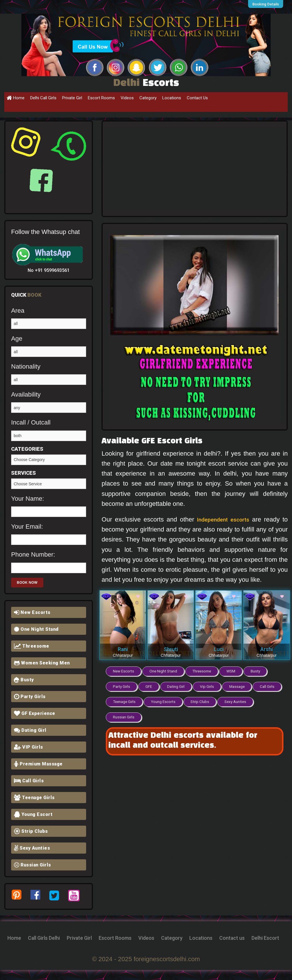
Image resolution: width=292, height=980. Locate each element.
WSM (234, 671)
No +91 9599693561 (49, 270)
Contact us (123, 948)
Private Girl (72, 98)
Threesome (32, 646)
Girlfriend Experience (49, 484)
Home (16, 98)
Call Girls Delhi (66, 938)
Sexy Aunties (32, 848)
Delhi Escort (162, 948)
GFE (150, 685)
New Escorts (32, 612)
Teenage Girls (34, 798)
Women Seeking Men (42, 663)
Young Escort (33, 814)
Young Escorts (195, 700)
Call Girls (29, 781)
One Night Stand (36, 629)
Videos (127, 98)
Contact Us (197, 98)
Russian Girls (33, 865)
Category (148, 98)
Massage (241, 685)
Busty (24, 680)
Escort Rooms (101, 98)
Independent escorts (222, 519)
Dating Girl (30, 730)
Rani (123, 649)
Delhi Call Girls (43, 98)
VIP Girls (29, 747)
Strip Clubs (31, 831)
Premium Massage (38, 764)
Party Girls (30, 697)
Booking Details (267, 4)
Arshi (266, 649)
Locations (172, 98)
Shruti (171, 649)
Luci (219, 649)
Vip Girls (210, 685)
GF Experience (35, 713)
